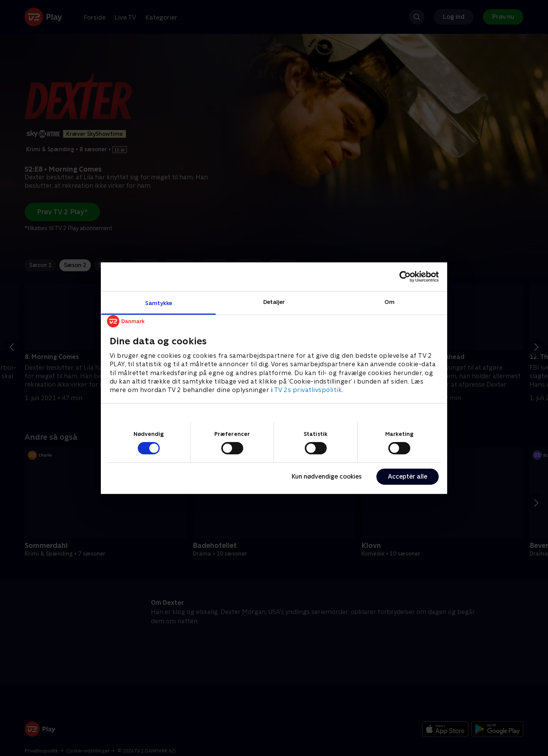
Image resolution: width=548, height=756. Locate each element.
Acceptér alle (408, 476)
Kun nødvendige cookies (327, 476)
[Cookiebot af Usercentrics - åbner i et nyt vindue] (405, 277)
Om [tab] (389, 301)
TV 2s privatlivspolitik (308, 390)
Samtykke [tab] (159, 303)
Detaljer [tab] (274, 301)
